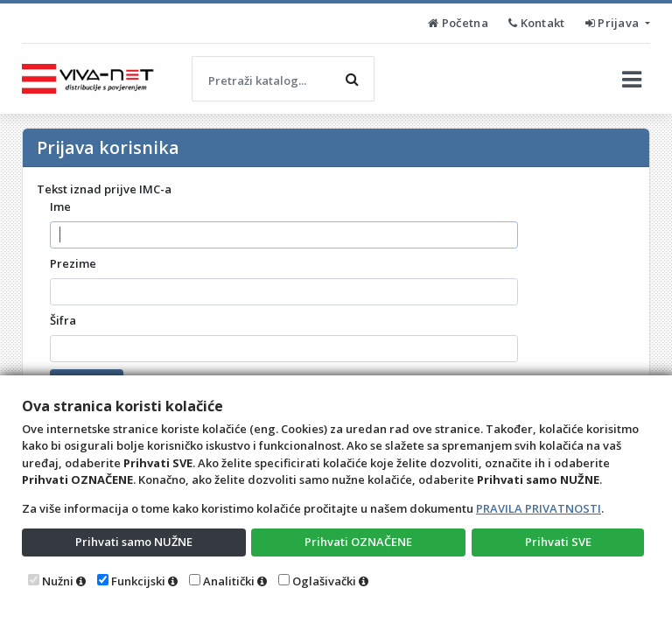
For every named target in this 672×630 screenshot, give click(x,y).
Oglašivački (324, 581)
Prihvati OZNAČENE (358, 542)
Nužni (58, 581)
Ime (60, 206)
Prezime (73, 263)
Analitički (229, 581)
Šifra (63, 320)
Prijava (614, 23)
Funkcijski (138, 581)
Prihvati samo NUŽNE (134, 542)
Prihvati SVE (558, 542)
